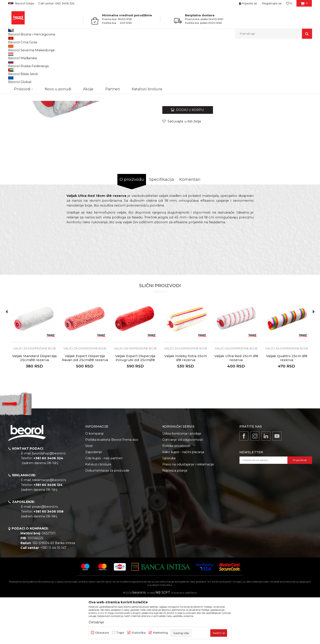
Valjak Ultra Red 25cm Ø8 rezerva (236, 403)
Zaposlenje (94, 497)
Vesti (89, 491)
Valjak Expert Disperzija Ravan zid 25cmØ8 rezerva (85, 403)
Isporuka (169, 504)
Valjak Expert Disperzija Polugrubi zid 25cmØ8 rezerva (135, 405)
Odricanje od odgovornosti (183, 485)
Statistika (139, 633)
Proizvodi (25, 48)
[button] (274, 34)
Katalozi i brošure (98, 510)
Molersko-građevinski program (54, 48)
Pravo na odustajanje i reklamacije (188, 510)
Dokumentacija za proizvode (107, 516)
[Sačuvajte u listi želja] (182, 167)
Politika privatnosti (176, 491)
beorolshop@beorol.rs (49, 499)
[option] (34, 386)
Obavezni (102, 633)
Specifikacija (162, 225)
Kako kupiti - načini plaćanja (183, 497)
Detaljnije (96, 622)
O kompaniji (94, 479)
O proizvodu (132, 225)
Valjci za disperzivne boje (102, 48)
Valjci (80, 48)
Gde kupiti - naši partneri (104, 504)
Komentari (190, 225)
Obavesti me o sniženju (295, 139)
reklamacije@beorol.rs (49, 525)
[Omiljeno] (289, 3)
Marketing (160, 633)
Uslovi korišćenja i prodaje (182, 479)
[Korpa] (304, 5)
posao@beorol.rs (45, 552)
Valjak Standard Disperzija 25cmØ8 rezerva (34, 403)
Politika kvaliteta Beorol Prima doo (112, 485)
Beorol (12, 48)
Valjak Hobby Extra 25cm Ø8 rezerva (186, 403)
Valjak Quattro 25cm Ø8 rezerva (287, 403)
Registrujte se (272, 3)
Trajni (120, 633)
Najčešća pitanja (175, 516)
